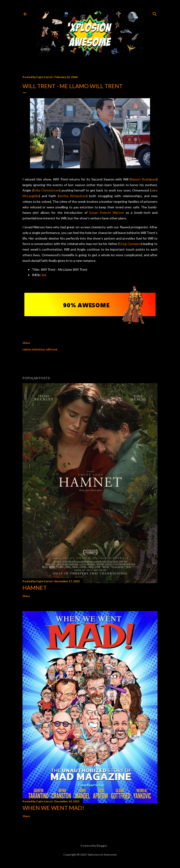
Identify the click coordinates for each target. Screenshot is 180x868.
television (38, 349)
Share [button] (26, 343)
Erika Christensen (47, 190)
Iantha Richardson (73, 196)
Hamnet (35, 588)
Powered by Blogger (90, 846)
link (44, 275)
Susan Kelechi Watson (107, 212)
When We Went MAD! (53, 808)
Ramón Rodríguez (144, 179)
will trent (52, 349)
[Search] (155, 13)
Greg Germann (130, 244)
